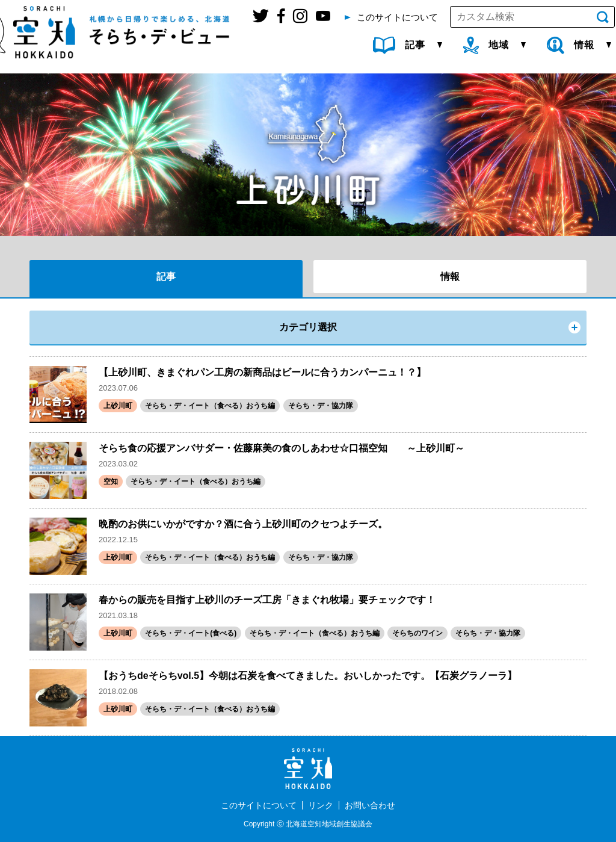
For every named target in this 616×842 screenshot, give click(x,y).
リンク (321, 805)
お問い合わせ (370, 805)
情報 (450, 277)
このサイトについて (259, 805)
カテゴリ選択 (308, 327)
